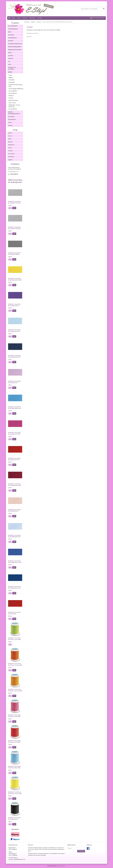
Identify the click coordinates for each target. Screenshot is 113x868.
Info (10, 208)
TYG (16, 61)
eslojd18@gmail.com (14, 171)
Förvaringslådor (13, 91)
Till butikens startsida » (33, 33)
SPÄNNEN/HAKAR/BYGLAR (16, 44)
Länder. (10, 133)
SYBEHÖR (16, 58)
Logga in (10, 160)
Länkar (10, 148)
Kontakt (39, 18)
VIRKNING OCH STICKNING (16, 68)
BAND (16, 32)
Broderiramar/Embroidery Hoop (16, 85)
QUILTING (16, 56)
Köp (14, 208)
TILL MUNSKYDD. (13, 109)
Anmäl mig (81, 851)
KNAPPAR (16, 41)
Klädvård (11, 96)
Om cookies (11, 154)
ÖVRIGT (16, 72)
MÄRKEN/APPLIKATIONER (16, 50)
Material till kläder (13, 100)
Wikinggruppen (62, 866)
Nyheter (25, 18)
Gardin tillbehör (13, 93)
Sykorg (11, 77)
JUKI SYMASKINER (16, 26)
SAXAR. (16, 122)
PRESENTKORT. (12, 119)
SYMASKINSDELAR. (16, 29)
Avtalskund (11, 157)
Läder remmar (12, 103)
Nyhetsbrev (32, 18)
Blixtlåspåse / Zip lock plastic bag (14, 106)
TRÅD (16, 64)
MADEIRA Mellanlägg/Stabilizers (14, 113)
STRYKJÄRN (11, 80)
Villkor (14, 18)
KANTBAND (16, 35)
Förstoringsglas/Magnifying (16, 89)
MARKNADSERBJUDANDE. (15, 47)
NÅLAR (16, 53)
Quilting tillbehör (12, 38)
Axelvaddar (12, 82)
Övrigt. (10, 75)
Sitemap (10, 125)
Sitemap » (29, 37)
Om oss (19, 18)
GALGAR (11, 98)
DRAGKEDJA (16, 117)
